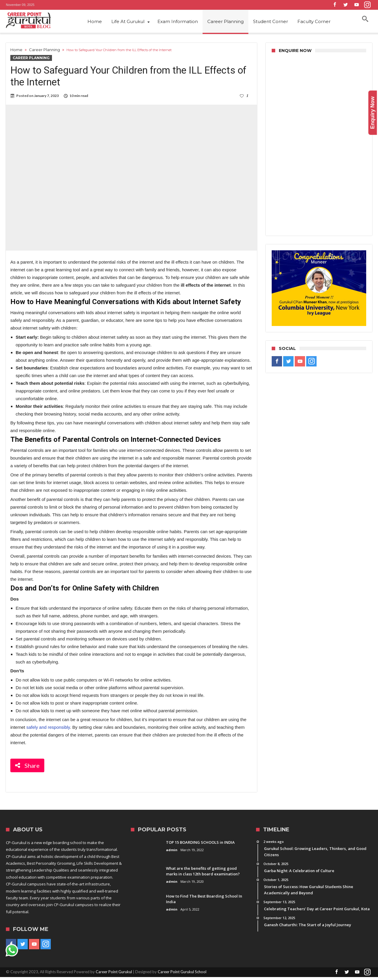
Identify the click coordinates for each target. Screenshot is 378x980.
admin (172, 853)
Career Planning (44, 50)
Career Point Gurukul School (182, 975)
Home (16, 50)
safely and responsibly (48, 730)
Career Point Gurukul (114, 975)
